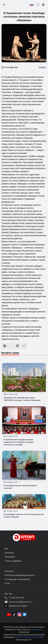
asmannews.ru (37, 630)
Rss (8, 594)
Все (6, 549)
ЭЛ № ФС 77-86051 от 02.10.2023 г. (30, 637)
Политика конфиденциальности (20, 575)
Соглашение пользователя (17, 579)
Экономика (10, 557)
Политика (9, 553)
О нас (7, 583)
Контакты (9, 571)
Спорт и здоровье (13, 561)
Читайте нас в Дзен (16, 606)
